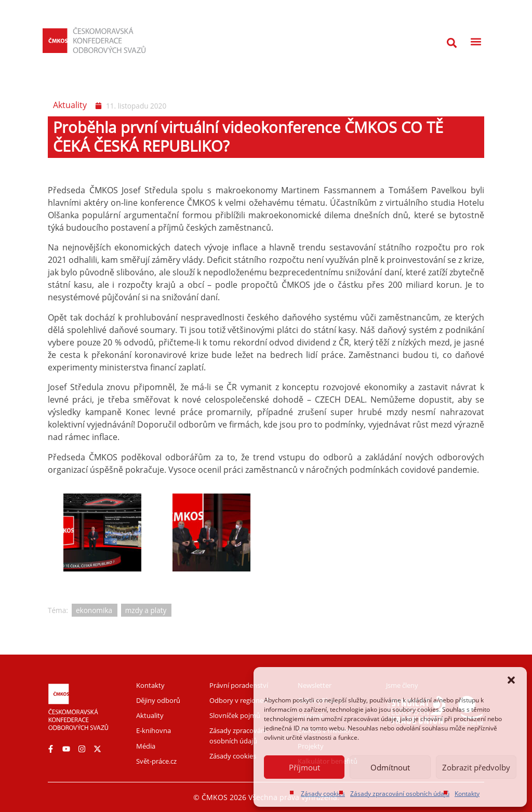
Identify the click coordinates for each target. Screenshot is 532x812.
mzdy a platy (146, 610)
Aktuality (70, 105)
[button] (511, 680)
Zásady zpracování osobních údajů (400, 794)
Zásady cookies (323, 794)
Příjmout (304, 767)
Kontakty (467, 794)
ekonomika (94, 610)
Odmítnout (390, 767)
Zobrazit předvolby (476, 767)
